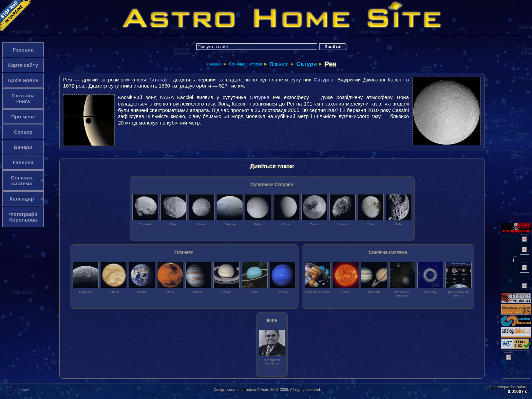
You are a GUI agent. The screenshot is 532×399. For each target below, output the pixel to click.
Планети (279, 64)
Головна (214, 64)
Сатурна (323, 80)
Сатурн (307, 64)
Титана (157, 80)
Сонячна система (245, 64)
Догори (17, 390)
